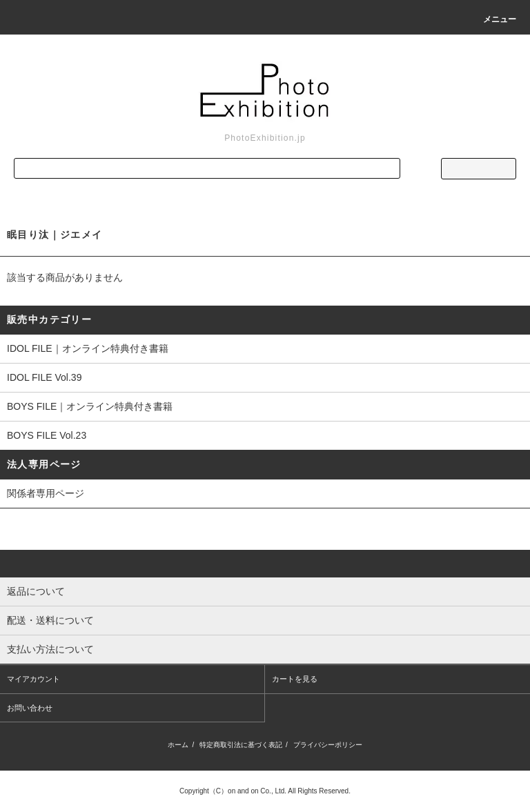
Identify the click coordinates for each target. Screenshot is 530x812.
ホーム (178, 745)
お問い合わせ (30, 708)
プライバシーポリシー (328, 745)
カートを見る (295, 679)
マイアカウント (33, 679)
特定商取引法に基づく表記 (241, 745)
